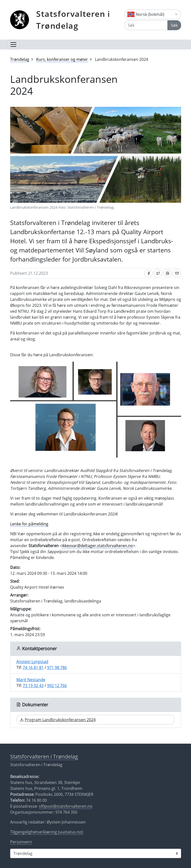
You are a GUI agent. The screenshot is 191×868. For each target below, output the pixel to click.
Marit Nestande (31, 680)
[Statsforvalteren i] (96, 853)
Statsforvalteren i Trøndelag (73, 20)
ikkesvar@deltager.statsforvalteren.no (97, 546)
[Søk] (146, 25)
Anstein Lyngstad (32, 662)
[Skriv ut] (167, 273)
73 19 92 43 (33, 686)
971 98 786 (57, 668)
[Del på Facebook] (149, 273)
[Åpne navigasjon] (13, 45)
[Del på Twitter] (158, 273)
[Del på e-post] (177, 273)
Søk (174, 25)
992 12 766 (57, 686)
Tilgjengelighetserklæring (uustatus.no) (47, 832)
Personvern (21, 842)
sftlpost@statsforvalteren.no (66, 806)
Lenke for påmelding (29, 524)
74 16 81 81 (33, 668)
